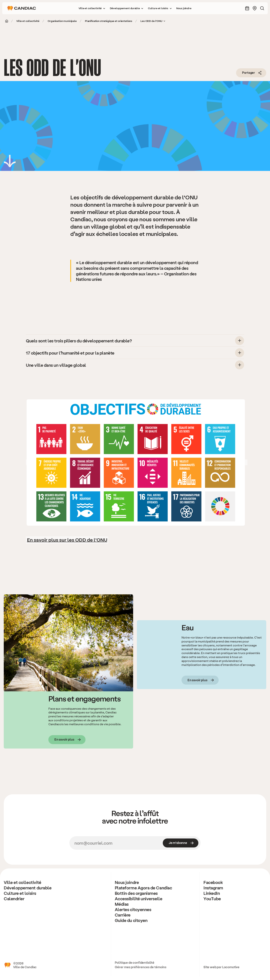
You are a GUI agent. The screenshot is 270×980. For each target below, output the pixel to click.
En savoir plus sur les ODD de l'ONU (67, 540)
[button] (92, 8)
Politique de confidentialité (135, 962)
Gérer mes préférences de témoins (141, 967)
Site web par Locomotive (221, 967)
